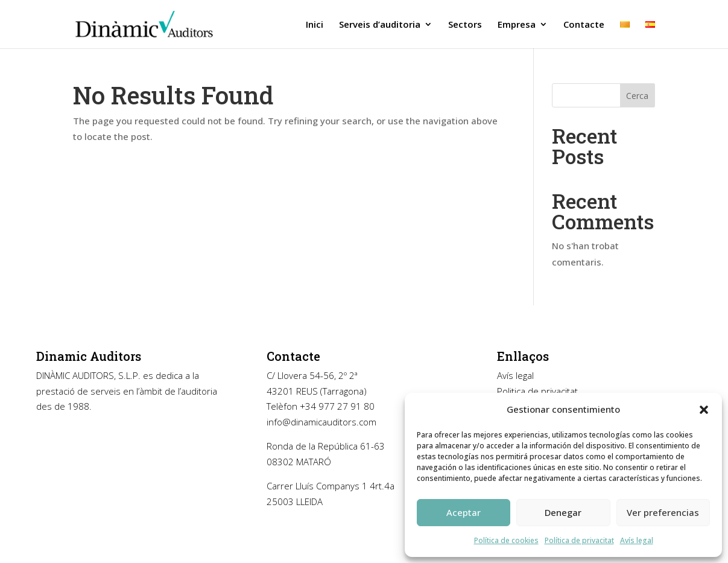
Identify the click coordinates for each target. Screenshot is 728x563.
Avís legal (515, 375)
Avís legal (637, 540)
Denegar (563, 512)
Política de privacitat (579, 540)
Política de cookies (506, 540)
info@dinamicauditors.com (321, 422)
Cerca (637, 96)
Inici (315, 25)
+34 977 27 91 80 (337, 406)
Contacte (584, 25)
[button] (704, 410)
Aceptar (464, 512)
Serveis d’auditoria (380, 25)
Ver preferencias (663, 512)
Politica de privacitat (537, 391)
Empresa (517, 25)
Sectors (465, 25)
